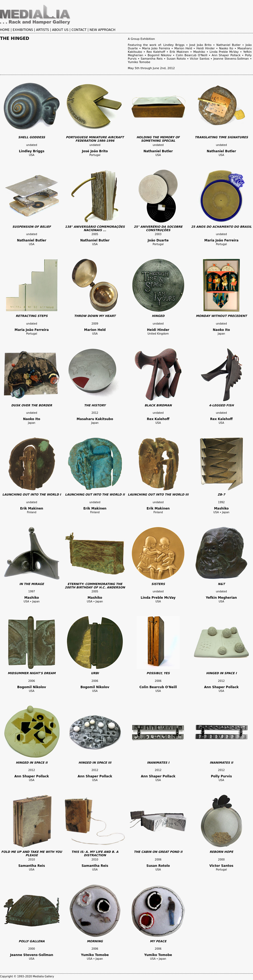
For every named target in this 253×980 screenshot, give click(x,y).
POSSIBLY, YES (158, 673)
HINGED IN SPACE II (32, 763)
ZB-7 (222, 495)
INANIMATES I (158, 763)
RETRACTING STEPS (31, 316)
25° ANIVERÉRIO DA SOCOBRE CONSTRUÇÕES (158, 229)
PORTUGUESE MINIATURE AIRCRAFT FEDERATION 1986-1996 (95, 139)
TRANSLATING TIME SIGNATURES (221, 137)
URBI (95, 673)
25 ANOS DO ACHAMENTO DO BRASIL (221, 227)
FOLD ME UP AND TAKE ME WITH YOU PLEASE (32, 854)
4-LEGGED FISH (221, 405)
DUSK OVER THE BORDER (31, 405)
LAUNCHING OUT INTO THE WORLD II (95, 495)
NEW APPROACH (103, 30)
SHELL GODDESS (32, 137)
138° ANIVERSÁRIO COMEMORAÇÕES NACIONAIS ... (95, 229)
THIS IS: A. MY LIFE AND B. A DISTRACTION (95, 854)
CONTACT (79, 30)
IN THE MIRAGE (32, 584)
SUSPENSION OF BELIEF (32, 227)
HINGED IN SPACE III (95, 763)
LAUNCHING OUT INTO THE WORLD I (32, 495)
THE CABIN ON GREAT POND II (158, 852)
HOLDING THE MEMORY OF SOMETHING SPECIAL (158, 139)
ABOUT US (60, 30)
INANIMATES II (222, 763)
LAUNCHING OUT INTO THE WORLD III (158, 495)
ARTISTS (43, 30)
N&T (221, 584)
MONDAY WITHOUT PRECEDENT (221, 316)
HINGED (158, 316)
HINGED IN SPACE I (221, 673)
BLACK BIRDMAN (158, 405)
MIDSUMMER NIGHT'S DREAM (31, 673)
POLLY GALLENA (32, 941)
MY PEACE (158, 941)
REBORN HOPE (221, 852)
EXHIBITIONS (23, 30)
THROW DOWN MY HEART (95, 316)
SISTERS (158, 584)
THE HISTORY (95, 405)
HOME (5, 30)
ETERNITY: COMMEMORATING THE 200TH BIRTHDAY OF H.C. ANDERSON (95, 586)
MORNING (95, 941)
